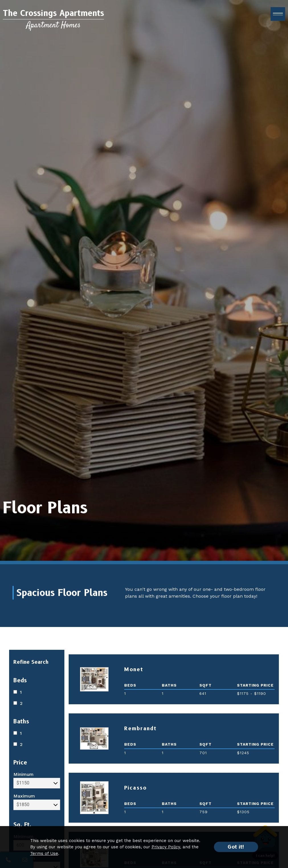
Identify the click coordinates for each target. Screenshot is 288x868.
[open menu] (278, 17)
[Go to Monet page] (94, 679)
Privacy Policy (166, 847)
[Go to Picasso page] (94, 798)
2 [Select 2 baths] (18, 744)
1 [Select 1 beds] (18, 692)
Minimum (37, 780)
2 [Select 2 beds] (18, 703)
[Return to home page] (53, 22)
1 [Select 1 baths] (18, 733)
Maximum (37, 802)
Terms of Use (44, 853)
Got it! (236, 847)
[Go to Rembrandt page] (94, 739)
